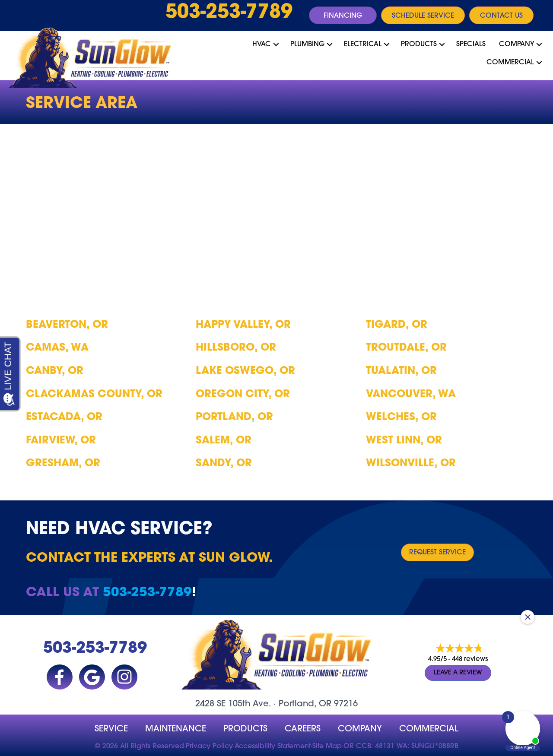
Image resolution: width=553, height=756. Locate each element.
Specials (471, 44)
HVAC (262, 44)
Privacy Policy (209, 747)
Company (516, 44)
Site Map (327, 747)
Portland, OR (305, 704)
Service (111, 729)
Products (419, 44)
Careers (303, 729)
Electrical (363, 44)
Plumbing (307, 44)
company (360, 729)
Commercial (510, 63)
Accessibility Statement (273, 747)
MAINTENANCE (176, 729)
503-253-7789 (229, 13)
